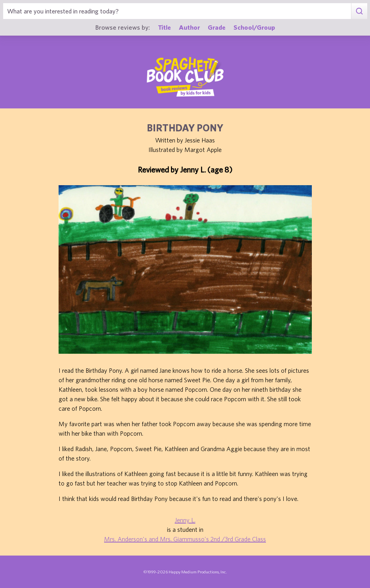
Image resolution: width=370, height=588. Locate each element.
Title (164, 27)
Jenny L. (185, 520)
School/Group (254, 27)
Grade (217, 27)
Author (189, 27)
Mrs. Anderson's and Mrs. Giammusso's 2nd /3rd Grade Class (185, 539)
